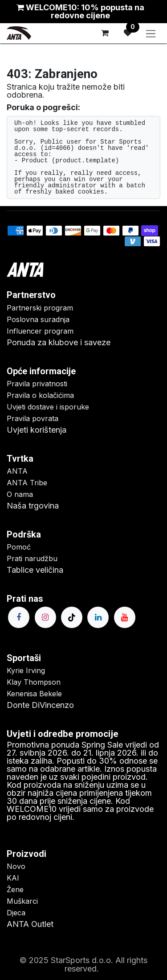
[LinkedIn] (98, 617)
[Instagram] (45, 617)
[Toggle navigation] (151, 33)
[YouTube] (125, 617)
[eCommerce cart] (105, 33)
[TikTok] (72, 617)
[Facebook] (19, 617)
